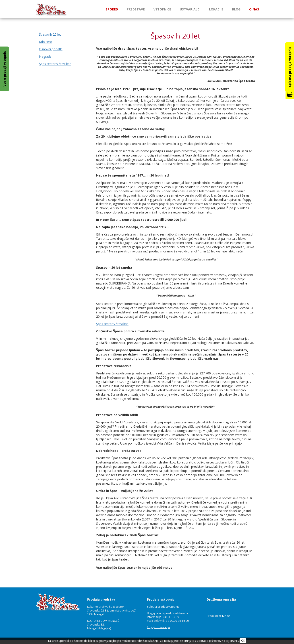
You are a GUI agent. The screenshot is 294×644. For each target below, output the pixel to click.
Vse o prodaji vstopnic (5, 69)
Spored (112, 9)
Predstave (136, 9)
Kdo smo (46, 42)
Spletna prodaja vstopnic (163, 607)
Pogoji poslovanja (158, 627)
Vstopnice (162, 9)
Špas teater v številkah (55, 64)
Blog (236, 9)
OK (243, 641)
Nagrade (45, 56)
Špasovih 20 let (50, 34)
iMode (226, 616)
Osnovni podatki (51, 49)
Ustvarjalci (190, 9)
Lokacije (216, 9)
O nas (254, 9)
